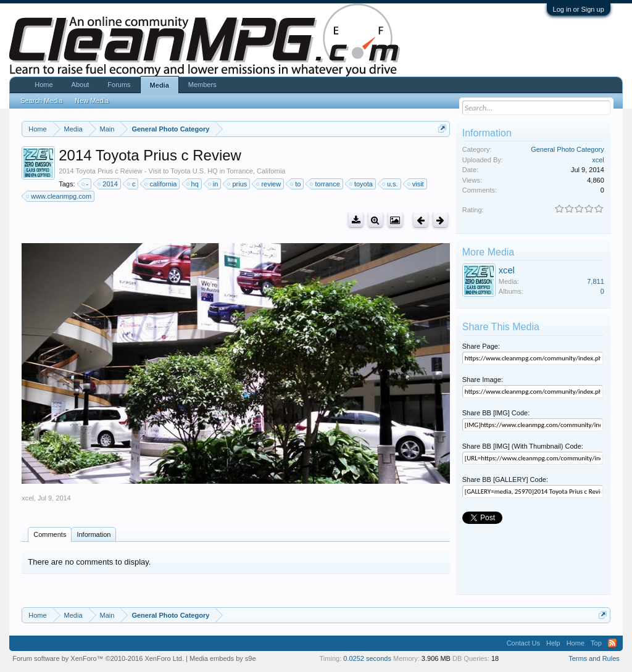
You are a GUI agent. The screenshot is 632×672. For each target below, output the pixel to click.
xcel (28, 498)
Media (160, 85)
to (296, 184)
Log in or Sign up (579, 9)
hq (193, 184)
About (81, 85)
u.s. (391, 184)
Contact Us (523, 643)
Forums (119, 85)
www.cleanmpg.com (59, 196)
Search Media (41, 101)
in (214, 184)
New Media (92, 101)
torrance (325, 184)
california (161, 184)
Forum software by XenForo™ (98, 658)
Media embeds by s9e (223, 658)
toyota (362, 184)
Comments (50, 534)
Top (596, 643)
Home (44, 85)
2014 (108, 184)
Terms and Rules (594, 658)
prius (238, 184)
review (269, 184)
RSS (612, 643)
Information (94, 534)
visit (416, 184)
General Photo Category (568, 149)
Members (202, 85)
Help (553, 643)
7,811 (596, 281)
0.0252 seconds (367, 658)
